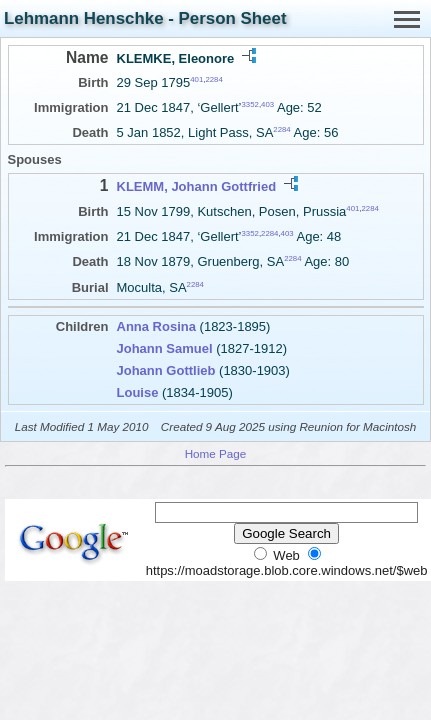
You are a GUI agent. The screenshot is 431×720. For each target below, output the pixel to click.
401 (196, 79)
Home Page (216, 453)
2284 (213, 79)
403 (267, 104)
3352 (250, 104)
